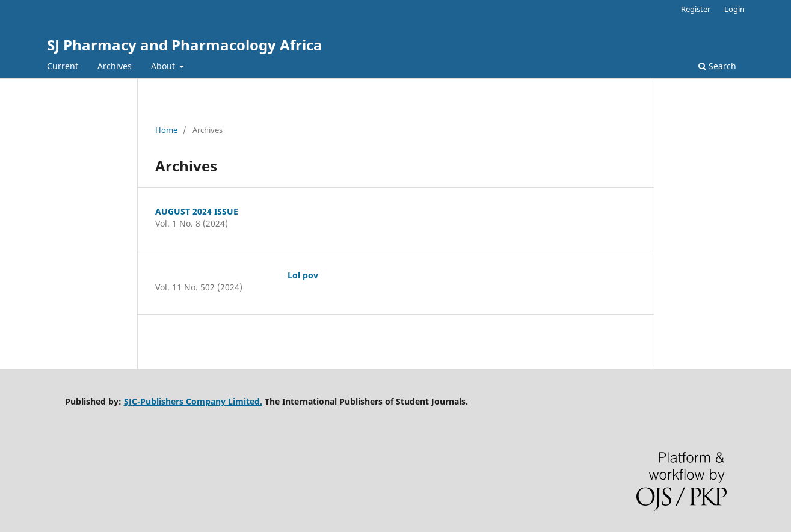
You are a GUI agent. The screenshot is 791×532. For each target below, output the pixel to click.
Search (717, 66)
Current (63, 66)
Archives (115, 66)
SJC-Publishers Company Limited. (193, 401)
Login (734, 9)
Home (166, 130)
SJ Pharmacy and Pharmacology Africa (185, 45)
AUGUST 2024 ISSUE (197, 211)
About (164, 66)
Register (696, 9)
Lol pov (303, 275)
